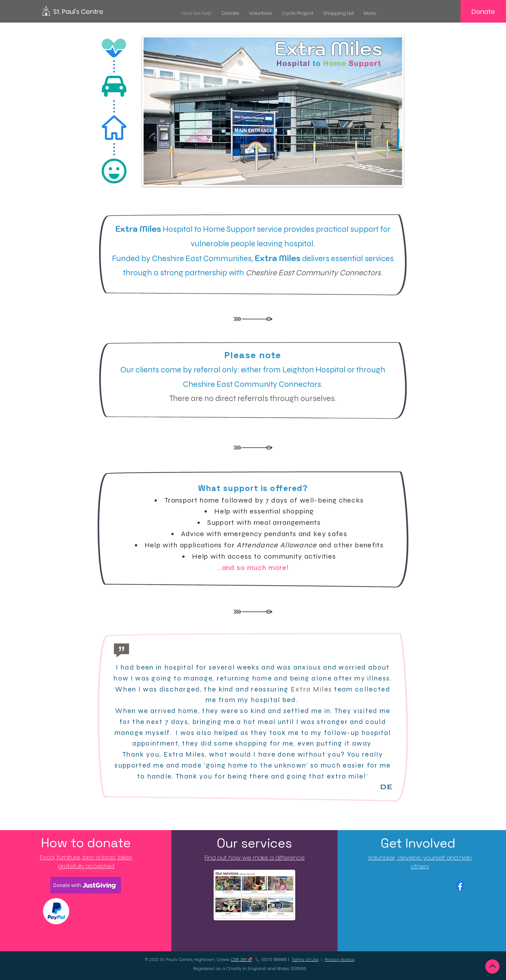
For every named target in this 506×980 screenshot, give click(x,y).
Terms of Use (305, 960)
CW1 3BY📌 (242, 960)
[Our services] (254, 843)
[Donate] (483, 12)
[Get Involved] (420, 843)
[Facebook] (460, 886)
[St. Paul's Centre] (82, 11)
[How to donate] (86, 843)
